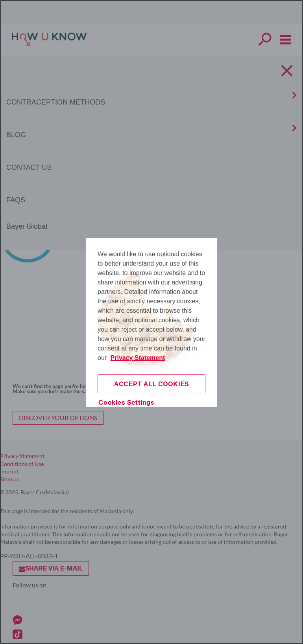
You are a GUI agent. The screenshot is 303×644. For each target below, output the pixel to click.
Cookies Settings (127, 402)
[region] (151, 322)
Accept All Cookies (151, 384)
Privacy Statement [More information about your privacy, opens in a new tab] (138, 358)
